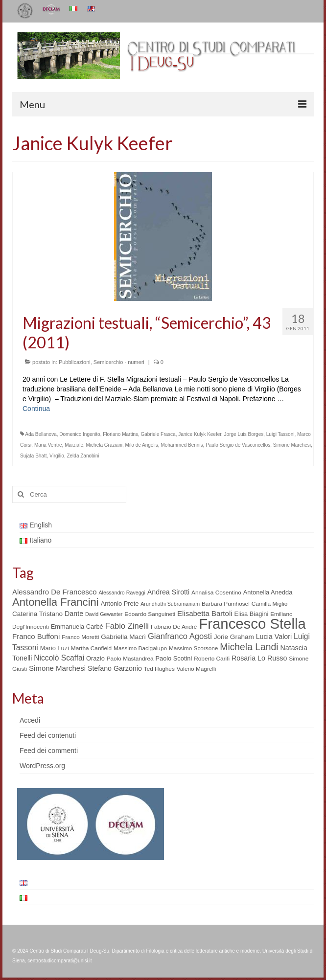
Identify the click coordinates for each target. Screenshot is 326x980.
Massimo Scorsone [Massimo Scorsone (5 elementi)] (193, 648)
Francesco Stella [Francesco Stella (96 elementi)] (252, 624)
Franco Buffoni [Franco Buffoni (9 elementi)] (36, 636)
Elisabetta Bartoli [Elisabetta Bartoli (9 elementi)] (205, 613)
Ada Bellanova (41, 434)
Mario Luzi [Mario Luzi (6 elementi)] (55, 648)
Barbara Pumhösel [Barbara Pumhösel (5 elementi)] (226, 604)
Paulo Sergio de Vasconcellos (238, 445)
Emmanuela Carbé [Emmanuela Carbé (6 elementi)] (77, 627)
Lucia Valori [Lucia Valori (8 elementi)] (274, 637)
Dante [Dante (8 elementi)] (74, 614)
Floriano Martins (120, 434)
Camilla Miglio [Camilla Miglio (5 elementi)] (270, 604)
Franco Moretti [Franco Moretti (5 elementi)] (80, 637)
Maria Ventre (48, 445)
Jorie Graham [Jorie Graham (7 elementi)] (234, 637)
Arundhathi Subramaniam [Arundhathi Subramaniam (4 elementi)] (170, 604)
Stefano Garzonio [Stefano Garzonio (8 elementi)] (115, 668)
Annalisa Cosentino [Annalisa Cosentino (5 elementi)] (216, 593)
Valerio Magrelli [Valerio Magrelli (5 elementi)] (197, 669)
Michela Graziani (104, 445)
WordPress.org (42, 766)
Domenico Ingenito (80, 434)
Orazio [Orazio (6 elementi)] (95, 658)
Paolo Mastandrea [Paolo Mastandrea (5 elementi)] (130, 659)
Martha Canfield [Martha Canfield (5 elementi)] (91, 648)
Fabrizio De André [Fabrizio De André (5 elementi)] (174, 627)
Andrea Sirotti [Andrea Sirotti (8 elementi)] (168, 592)
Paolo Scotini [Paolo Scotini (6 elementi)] (174, 658)
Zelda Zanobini (83, 456)
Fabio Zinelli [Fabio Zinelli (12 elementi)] (127, 626)
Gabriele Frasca (158, 434)
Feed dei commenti (49, 751)
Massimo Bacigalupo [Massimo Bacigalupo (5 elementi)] (140, 648)
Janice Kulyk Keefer (200, 434)
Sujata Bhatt (33, 456)
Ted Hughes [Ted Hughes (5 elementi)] (159, 669)
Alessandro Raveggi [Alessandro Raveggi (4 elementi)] (122, 593)
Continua (36, 409)
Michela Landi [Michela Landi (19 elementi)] (249, 647)
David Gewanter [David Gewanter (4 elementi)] (104, 614)
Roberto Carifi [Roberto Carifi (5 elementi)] (212, 659)
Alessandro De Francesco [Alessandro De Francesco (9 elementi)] (55, 592)
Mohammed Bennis (182, 445)
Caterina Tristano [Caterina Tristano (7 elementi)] (37, 614)
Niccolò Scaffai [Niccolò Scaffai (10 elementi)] (59, 658)
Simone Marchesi (292, 445)
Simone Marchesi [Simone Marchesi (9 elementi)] (57, 668)
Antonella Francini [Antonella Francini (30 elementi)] (56, 602)
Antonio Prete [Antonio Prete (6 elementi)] (120, 604)
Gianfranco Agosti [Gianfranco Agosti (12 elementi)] (180, 636)
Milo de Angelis (142, 445)
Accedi (30, 720)
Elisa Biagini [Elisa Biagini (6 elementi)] (251, 614)
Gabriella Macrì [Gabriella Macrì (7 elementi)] (123, 637)
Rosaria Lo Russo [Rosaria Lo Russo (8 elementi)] (259, 658)
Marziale (74, 445)
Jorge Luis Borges (244, 434)
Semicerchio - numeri (119, 362)
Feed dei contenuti (48, 735)
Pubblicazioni (75, 362)
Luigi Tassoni (280, 434)
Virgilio (57, 456)
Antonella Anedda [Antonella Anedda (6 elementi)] (268, 592)
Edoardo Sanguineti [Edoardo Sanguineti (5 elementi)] (150, 614)
